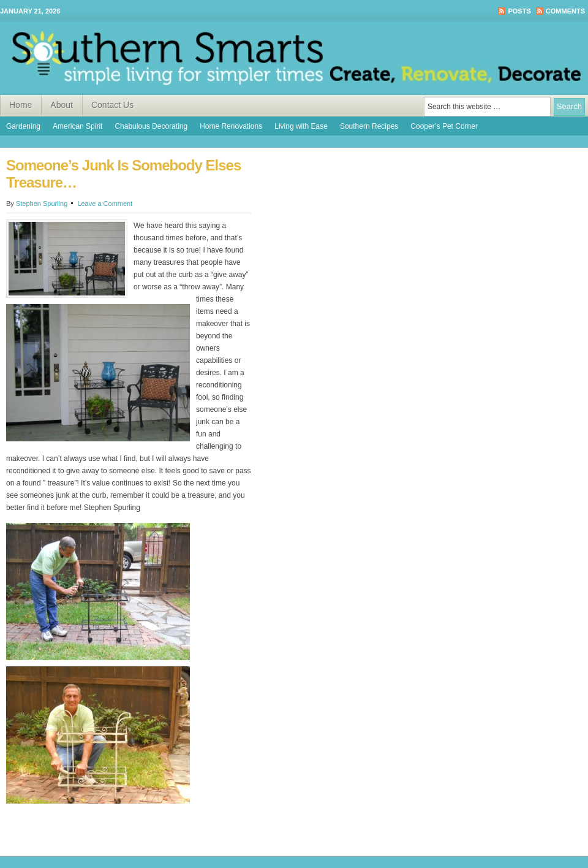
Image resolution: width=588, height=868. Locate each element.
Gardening (23, 126)
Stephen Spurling (42, 204)
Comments (565, 11)
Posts (519, 11)
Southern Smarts (294, 58)
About (62, 105)
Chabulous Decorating (151, 126)
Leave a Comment (105, 204)
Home (21, 105)
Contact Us (112, 105)
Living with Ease (301, 126)
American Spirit (77, 126)
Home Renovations (231, 126)
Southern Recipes (369, 126)
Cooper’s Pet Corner (444, 126)
